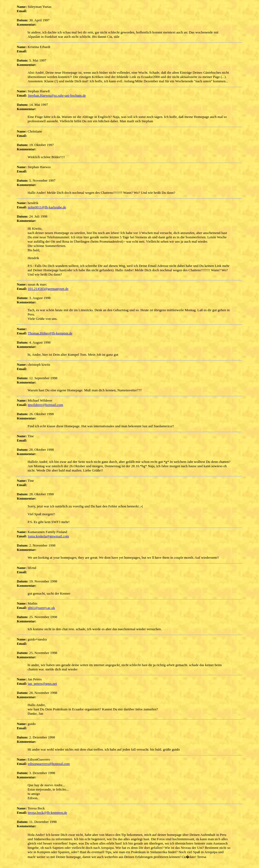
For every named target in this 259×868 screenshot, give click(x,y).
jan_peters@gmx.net (42, 684)
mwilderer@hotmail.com (46, 405)
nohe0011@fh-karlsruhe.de (47, 207)
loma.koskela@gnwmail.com (48, 536)
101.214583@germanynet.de (48, 289)
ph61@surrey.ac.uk (41, 608)
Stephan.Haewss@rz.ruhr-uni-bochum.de (57, 95)
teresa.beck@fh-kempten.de (48, 813)
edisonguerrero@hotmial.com (49, 764)
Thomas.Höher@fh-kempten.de (50, 333)
